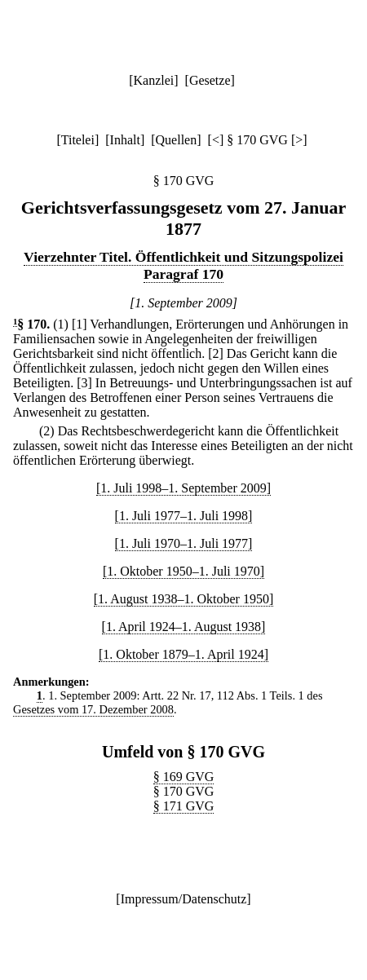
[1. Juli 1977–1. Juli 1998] (184, 516)
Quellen (177, 140)
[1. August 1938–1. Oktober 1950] (183, 599)
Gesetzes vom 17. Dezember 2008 (93, 709)
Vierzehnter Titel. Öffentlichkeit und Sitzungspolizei (183, 257)
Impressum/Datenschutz (184, 899)
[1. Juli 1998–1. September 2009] (183, 488)
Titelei (78, 140)
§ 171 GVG (184, 806)
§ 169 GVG (184, 777)
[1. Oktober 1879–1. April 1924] (183, 654)
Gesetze (210, 80)
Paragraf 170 (183, 274)
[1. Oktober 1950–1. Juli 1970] (183, 571)
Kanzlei (153, 80)
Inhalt (125, 140)
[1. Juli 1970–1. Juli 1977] (184, 543)
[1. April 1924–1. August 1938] (184, 627)
